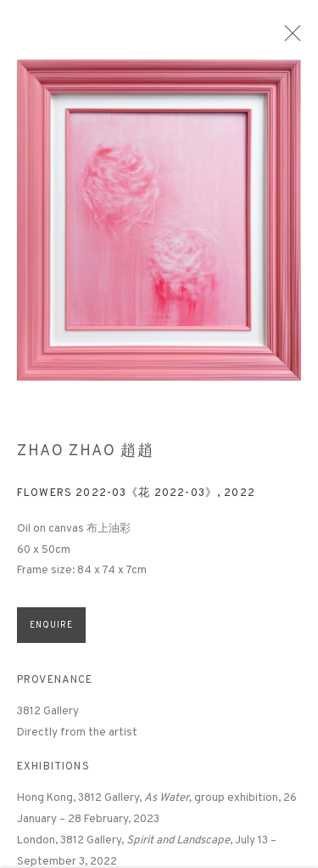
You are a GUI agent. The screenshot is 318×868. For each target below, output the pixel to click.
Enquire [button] (51, 634)
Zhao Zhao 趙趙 (86, 460)
